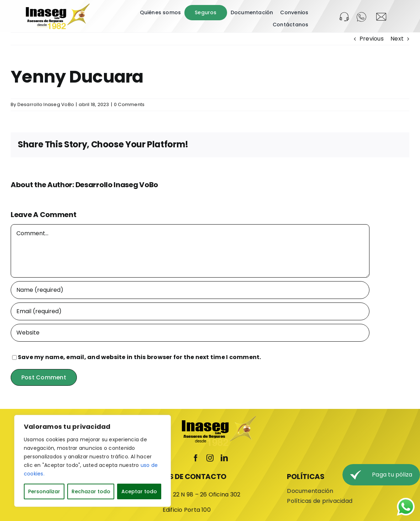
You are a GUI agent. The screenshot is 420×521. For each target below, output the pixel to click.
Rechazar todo (91, 491)
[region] (93, 461)
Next (397, 39)
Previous (372, 39)
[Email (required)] (190, 311)
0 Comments (129, 104)
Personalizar (44, 491)
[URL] (190, 333)
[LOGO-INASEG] (57, 6)
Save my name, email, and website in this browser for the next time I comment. (139, 357)
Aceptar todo (139, 491)
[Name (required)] (190, 290)
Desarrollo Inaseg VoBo (46, 104)
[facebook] (196, 458)
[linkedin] (224, 458)
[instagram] (210, 458)
